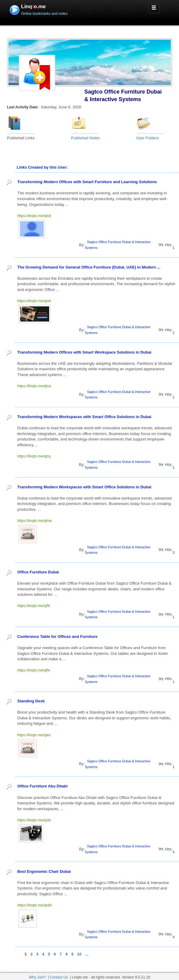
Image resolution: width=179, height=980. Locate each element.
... (87, 954)
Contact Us (59, 977)
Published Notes (85, 138)
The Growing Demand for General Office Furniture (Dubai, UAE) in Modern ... (89, 267)
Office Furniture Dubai (38, 572)
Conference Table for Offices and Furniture (57, 637)
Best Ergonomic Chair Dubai (44, 871)
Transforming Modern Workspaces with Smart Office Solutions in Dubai (84, 417)
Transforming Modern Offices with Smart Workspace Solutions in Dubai (84, 352)
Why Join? (37, 977)
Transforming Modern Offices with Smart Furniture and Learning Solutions (87, 182)
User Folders (147, 138)
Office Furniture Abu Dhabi (42, 786)
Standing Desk (31, 701)
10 (79, 954)
